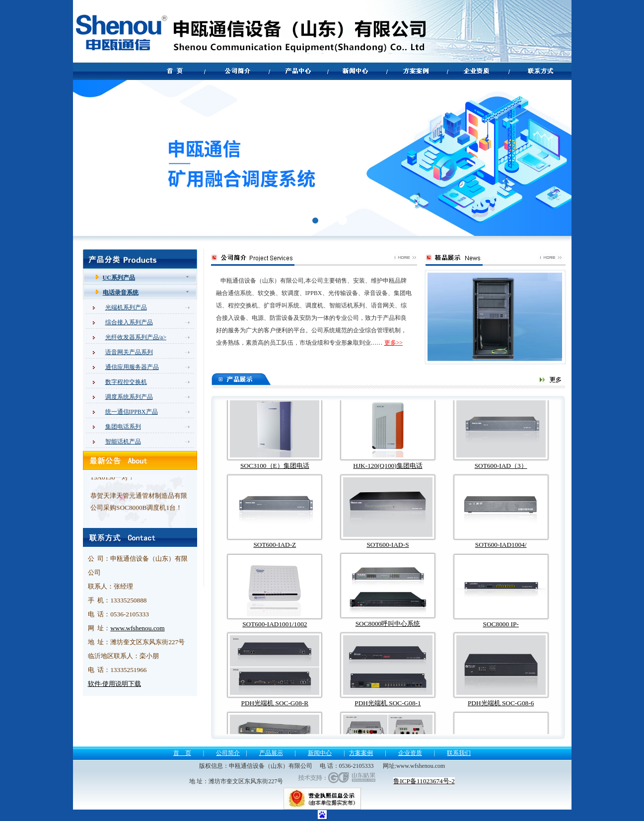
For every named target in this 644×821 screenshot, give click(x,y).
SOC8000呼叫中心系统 (388, 632)
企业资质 (410, 753)
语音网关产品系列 (129, 352)
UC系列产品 (119, 278)
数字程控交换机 (126, 382)
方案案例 (361, 753)
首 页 (182, 753)
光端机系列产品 (126, 307)
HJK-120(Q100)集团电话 (388, 474)
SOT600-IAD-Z (275, 553)
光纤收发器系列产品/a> (136, 337)
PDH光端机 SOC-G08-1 (388, 711)
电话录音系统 (121, 293)
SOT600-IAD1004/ (501, 553)
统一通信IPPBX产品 (132, 412)
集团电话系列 (123, 427)
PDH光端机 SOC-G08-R (275, 711)
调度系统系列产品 (129, 397)
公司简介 (228, 753)
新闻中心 (320, 753)
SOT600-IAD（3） (501, 474)
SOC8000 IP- (501, 632)
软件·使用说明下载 (114, 684)
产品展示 (271, 753)
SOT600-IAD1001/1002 (275, 632)
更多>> (394, 343)
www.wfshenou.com (137, 628)
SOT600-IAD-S (388, 553)
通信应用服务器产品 (132, 367)
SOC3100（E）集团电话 (275, 474)
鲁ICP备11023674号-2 (424, 781)
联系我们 (459, 753)
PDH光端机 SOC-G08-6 (501, 711)
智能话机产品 (123, 442)
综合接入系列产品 (129, 322)
